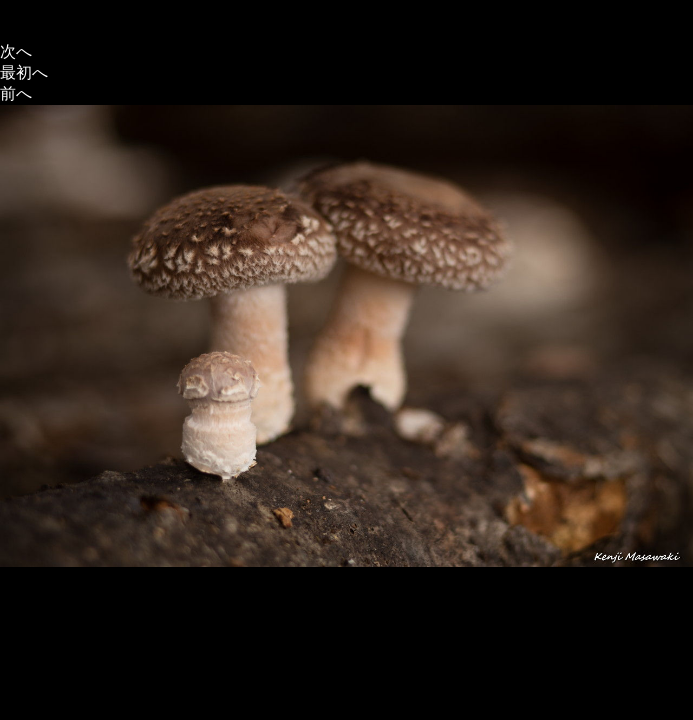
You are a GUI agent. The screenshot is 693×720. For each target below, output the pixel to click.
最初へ (24, 72)
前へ (16, 93)
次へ (16, 51)
